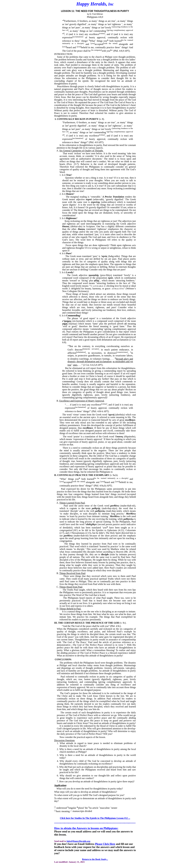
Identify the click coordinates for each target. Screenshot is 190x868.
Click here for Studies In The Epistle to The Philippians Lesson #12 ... (95, 818)
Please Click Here (105, 844)
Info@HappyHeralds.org (78, 841)
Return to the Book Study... (95, 859)
